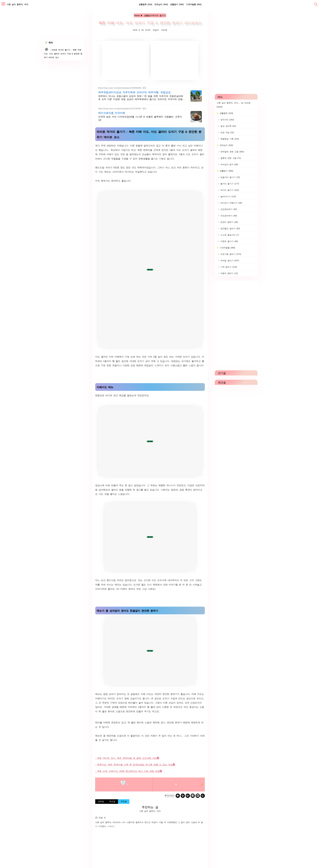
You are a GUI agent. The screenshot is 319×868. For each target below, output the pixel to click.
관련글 (101, 801)
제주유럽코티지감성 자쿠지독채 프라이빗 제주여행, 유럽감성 (134, 92)
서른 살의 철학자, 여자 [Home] (17, 4)
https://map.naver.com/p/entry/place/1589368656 (120, 88)
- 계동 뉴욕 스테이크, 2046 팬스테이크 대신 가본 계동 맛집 (127, 771)
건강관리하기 (228, 209)
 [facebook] (193, 796)
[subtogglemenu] (3, 4)
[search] (315, 4)
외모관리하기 (228, 216)
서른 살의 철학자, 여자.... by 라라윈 (234, 105)
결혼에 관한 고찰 (230, 158)
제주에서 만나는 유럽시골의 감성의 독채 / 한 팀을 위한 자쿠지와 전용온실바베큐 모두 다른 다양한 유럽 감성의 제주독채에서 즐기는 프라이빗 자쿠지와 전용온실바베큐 (141, 98)
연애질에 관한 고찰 (232, 152)
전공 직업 (227, 132)
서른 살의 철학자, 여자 (106, 822)
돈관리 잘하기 (229, 222)
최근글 (112, 801)
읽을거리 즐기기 (230, 177)
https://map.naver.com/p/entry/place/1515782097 (120, 108)
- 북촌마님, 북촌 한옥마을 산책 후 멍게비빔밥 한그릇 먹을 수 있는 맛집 (134, 764)
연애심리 (161, 4)
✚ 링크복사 (170, 796)
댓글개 (156, 30)
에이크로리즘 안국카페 (112, 113)
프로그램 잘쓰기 (230, 254)
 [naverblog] (203, 796)
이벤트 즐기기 (229, 241)
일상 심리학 (228, 126)
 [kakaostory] (188, 796)
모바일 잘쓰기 (229, 260)
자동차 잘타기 (229, 273)
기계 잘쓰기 (228, 267)
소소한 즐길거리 (229, 235)
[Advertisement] (126, 60)
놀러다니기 (228, 196)
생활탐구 (177, 4)
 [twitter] (198, 796)
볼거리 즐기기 (229, 184)
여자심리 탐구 (229, 164)
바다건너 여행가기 (231, 203)
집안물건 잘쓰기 (230, 228)
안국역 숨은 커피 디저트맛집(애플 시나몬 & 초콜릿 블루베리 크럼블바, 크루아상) (140, 118)
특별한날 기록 (229, 139)
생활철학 (145, 4)
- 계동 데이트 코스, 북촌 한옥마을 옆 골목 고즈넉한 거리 (126, 758)
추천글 (124, 801)
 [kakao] (183, 796)
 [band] (178, 796)
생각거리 (227, 120)
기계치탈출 (194, 4)
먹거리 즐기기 (229, 190)
